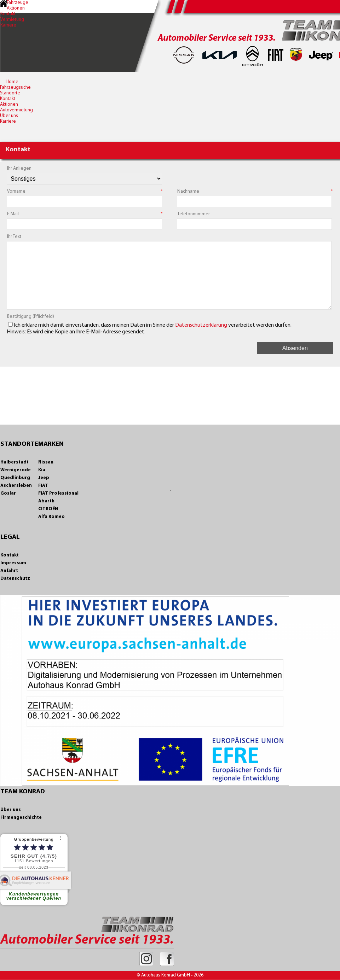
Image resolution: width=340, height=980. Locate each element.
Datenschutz (15, 579)
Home (12, 82)
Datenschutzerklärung (201, 325)
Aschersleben (16, 486)
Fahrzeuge (18, 3)
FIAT (43, 486)
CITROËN (48, 509)
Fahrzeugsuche (15, 87)
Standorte (10, 93)
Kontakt (8, 14)
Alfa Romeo (51, 517)
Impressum (13, 563)
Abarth (46, 501)
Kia (42, 470)
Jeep (44, 478)
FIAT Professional (58, 493)
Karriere (8, 25)
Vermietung (12, 20)
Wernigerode (16, 470)
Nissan (46, 462)
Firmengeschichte (21, 818)
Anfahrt (9, 571)
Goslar (8, 493)
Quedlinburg (15, 478)
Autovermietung (16, 110)
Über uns (9, 116)
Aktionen (16, 8)
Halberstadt (15, 462)
